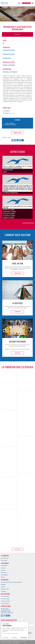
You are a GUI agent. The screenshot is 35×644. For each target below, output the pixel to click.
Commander (17, 312)
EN (20, 3)
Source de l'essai (18, 133)
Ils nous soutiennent (5, 603)
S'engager (18, 353)
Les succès (3, 570)
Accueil (13, 9)
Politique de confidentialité (7, 643)
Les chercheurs (4, 573)
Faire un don (17, 273)
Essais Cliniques (20, 9)
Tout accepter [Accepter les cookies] (24, 638)
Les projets (3, 568)
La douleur (3, 587)
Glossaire (3, 577)
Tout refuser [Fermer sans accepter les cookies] (6, 638)
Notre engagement (5, 575)
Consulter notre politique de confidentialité (10, 633)
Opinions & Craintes (5, 589)
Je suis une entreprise (5, 599)
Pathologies (3, 585)
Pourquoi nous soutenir (6, 601)
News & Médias (4, 560)
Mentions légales (16, 643)
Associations (3, 591)
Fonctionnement (4, 566)
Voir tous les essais (28, 223)
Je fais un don (26, 3)
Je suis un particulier (5, 597)
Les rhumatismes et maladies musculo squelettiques (11, 582)
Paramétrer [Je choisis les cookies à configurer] (15, 638)
